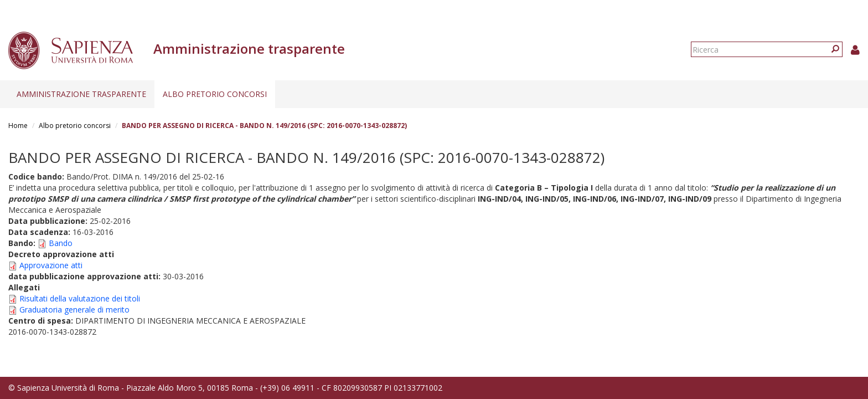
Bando (61, 243)
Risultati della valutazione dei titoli (80, 298)
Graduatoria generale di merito (74, 310)
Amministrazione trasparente (81, 94)
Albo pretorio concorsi (215, 94)
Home (18, 126)
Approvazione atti (51, 265)
